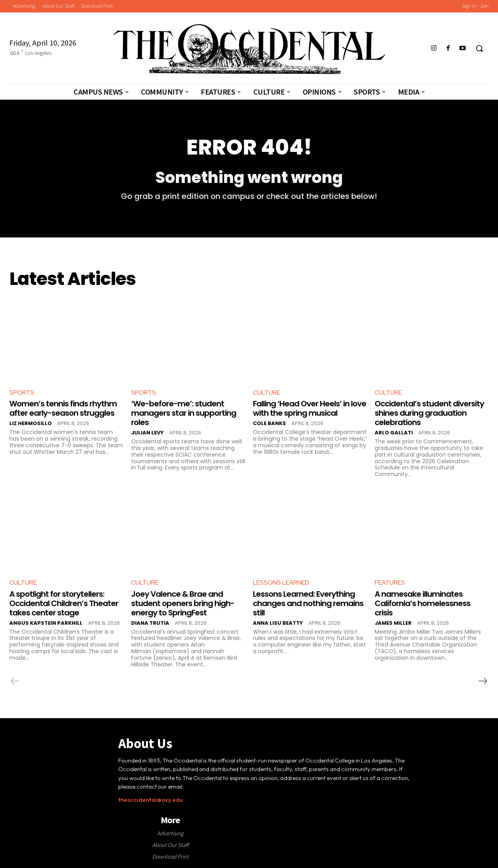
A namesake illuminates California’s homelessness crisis (423, 603)
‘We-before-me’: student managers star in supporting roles (184, 413)
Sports (22, 393)
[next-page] (482, 681)
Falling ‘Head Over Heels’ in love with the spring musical (309, 408)
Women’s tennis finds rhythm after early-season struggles (63, 408)
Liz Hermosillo (31, 423)
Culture (267, 393)
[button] (479, 48)
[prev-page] (15, 681)
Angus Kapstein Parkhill (46, 623)
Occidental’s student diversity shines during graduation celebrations (429, 413)
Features (390, 582)
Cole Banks (269, 423)
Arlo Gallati (394, 433)
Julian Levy (147, 433)
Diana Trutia (150, 623)
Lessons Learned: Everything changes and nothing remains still (308, 603)
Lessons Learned (281, 582)
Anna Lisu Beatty (278, 623)
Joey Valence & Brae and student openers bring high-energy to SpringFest (183, 603)
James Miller (393, 623)
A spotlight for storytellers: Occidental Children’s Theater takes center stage (64, 603)
